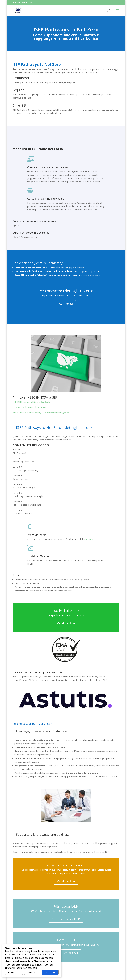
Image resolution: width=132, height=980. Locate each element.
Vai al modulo (66, 623)
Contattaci (66, 304)
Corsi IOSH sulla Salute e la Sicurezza (29, 407)
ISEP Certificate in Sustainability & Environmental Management (41, 413)
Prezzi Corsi (90, 539)
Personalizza (14, 972)
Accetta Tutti (50, 972)
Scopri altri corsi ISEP (66, 919)
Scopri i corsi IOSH (66, 953)
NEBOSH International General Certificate (31, 402)
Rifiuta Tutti (32, 972)
